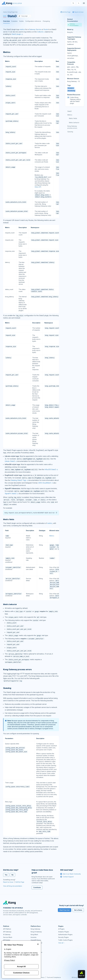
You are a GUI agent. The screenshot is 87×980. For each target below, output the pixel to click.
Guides (21, 21)
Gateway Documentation (73, 25)
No (13, 875)
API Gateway (7, 932)
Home (5, 12)
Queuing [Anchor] (7, 688)
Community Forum (36, 952)
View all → (62, 943)
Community (34, 950)
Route (46, 29)
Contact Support (67, 877)
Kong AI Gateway (36, 932)
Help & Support (36, 966)
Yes (6, 875)
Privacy (42, 977)
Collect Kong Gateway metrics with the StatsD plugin (75, 100)
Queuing (70, 132)
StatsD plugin (16, 34)
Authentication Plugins (65, 935)
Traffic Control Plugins (65, 940)
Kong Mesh (34, 935)
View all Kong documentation (13, 886)
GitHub (33, 955)
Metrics (52, 536)
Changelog (46, 21)
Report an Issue (8, 882)
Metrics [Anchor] (7, 52)
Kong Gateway (35, 929)
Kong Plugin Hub (13, 12)
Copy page (23, 16)
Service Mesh (8, 937)
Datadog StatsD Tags (18, 480)
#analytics (71, 88)
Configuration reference (33, 21)
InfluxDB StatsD (50, 469)
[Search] (73, 3)
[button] (56, 513)
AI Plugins (61, 929)
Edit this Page (20, 882)
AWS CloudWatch (45, 483)
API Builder (7, 940)
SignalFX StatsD (11, 494)
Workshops (34, 963)
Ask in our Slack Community (70, 874)
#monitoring (71, 91)
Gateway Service (35, 29)
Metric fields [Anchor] (9, 519)
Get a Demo (78, 910)
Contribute (37, 887)
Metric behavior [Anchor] (10, 604)
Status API (38, 187)
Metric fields (73, 118)
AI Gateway (7, 935)
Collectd (40, 32)
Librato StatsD (10, 461)
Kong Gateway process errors (72, 127)
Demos (33, 958)
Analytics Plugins (64, 932)
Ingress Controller (36, 943)
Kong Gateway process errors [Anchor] (17, 669)
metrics (22, 29)
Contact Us (34, 969)
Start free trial (65, 910)
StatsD (70, 111)
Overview (6, 21)
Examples (14, 21)
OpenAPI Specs (36, 940)
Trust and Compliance (54, 977)
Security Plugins (63, 937)
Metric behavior (74, 123)
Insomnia (34, 937)
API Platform (7, 929)
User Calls (34, 961)
